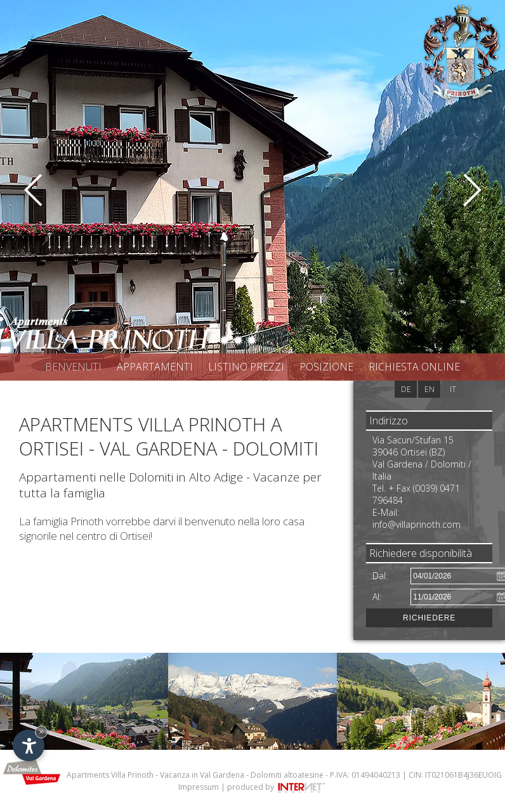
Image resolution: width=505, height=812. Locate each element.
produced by (277, 787)
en (430, 389)
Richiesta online (414, 367)
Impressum (199, 787)
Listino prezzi (246, 367)
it (453, 389)
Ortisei (135, 536)
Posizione (326, 367)
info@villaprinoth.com (416, 524)
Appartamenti (155, 367)
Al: (377, 597)
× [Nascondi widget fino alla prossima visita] (41, 732)
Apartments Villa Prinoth (110, 775)
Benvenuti (73, 367)
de (406, 389)
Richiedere (429, 618)
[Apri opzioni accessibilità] (29, 745)
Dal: (380, 576)
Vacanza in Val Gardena (202, 775)
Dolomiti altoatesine (287, 775)
